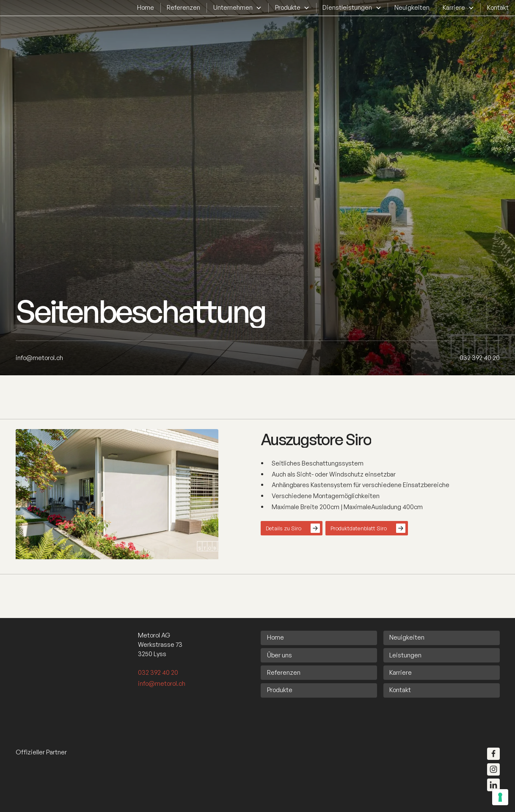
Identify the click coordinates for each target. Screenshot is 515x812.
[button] (238, 8)
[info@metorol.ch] (39, 358)
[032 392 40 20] (480, 358)
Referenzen (183, 7)
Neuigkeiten (412, 7)
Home (146, 7)
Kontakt (498, 7)
